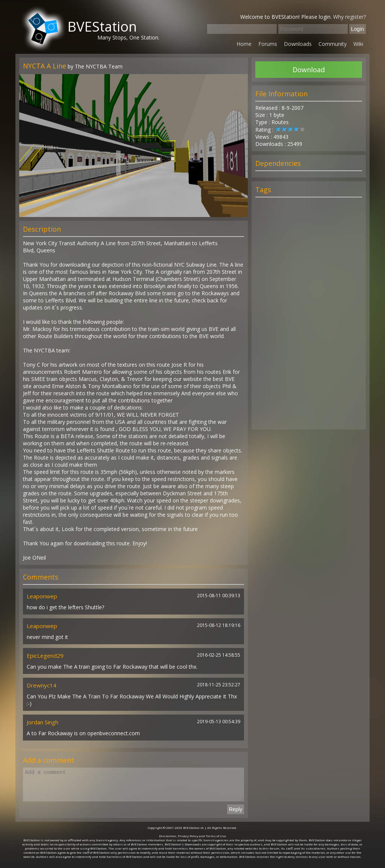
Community (333, 44)
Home (244, 44)
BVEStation (102, 27)
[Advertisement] (309, 317)
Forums (268, 44)
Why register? (349, 17)
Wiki (358, 44)
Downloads (298, 44)
